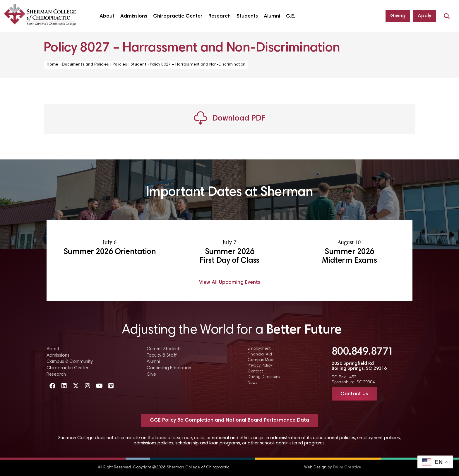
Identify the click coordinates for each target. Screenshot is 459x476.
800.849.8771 (363, 352)
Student (138, 65)
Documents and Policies (85, 65)
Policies (120, 65)
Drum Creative (347, 468)
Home (52, 65)
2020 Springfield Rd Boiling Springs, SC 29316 (359, 366)
